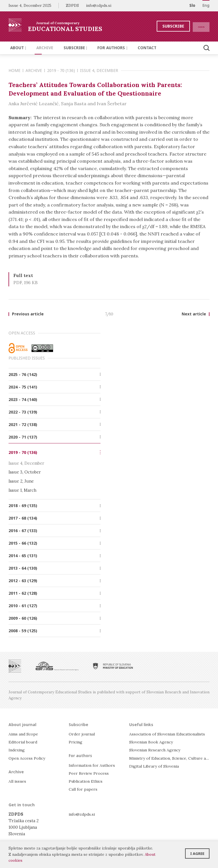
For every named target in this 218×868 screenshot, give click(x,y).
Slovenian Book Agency (152, 742)
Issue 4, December (99, 70)
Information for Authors (93, 765)
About (17, 48)
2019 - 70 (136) (62, 70)
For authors (104, 48)
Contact (136, 48)
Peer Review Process (89, 773)
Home (16, 70)
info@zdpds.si (82, 814)
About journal (23, 724)
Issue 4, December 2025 (30, 5)
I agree (197, 852)
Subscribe (162, 26)
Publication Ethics (87, 781)
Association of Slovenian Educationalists (169, 734)
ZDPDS (72, 5)
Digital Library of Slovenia (155, 766)
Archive (41, 48)
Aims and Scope (24, 734)
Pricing (76, 742)
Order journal (83, 734)
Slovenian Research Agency (156, 750)
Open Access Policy (28, 758)
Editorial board (24, 742)
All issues (18, 781)
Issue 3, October (25, 473)
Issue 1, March (22, 490)
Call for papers (83, 789)
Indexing (17, 750)
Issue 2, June (21, 481)
